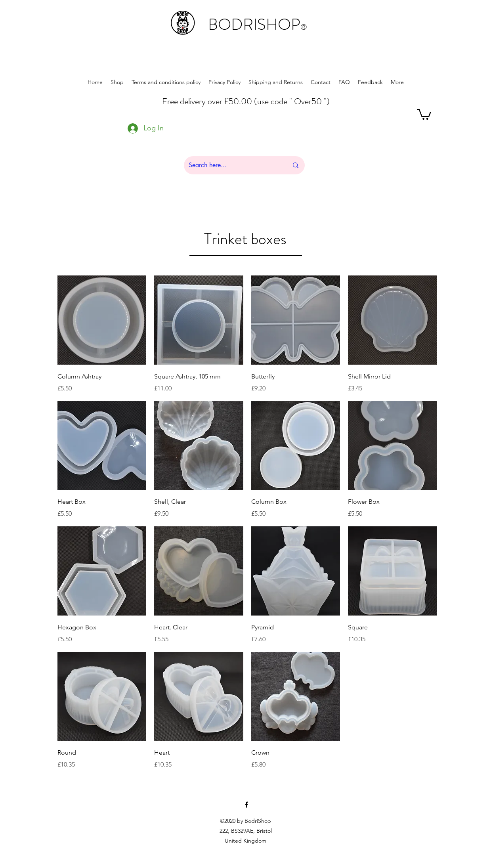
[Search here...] (233, 165)
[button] (424, 114)
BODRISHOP (258, 24)
